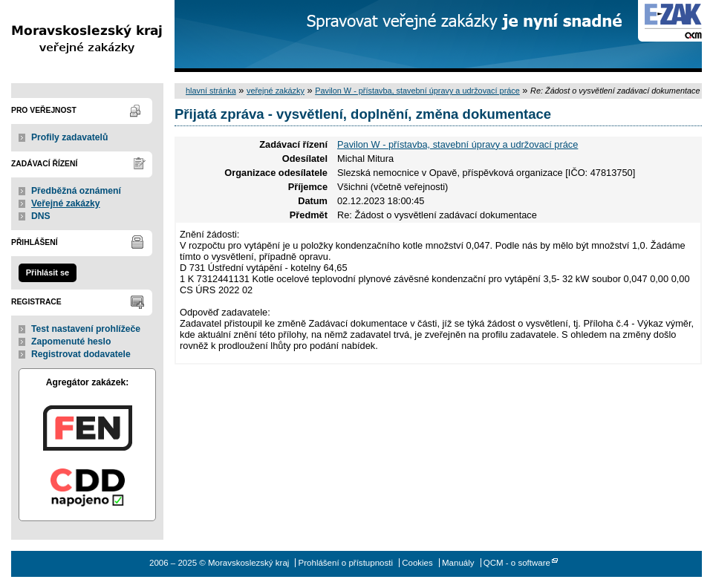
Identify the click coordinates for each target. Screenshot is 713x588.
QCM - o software (517, 563)
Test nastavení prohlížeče (86, 329)
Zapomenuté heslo (71, 342)
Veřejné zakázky (66, 203)
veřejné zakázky (276, 91)
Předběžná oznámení (76, 191)
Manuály (458, 563)
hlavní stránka (211, 91)
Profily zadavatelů (69, 137)
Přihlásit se (48, 272)
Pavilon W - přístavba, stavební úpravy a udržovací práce (417, 91)
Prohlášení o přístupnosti (346, 563)
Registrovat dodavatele (81, 354)
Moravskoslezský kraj (87, 36)
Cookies (417, 563)
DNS (41, 216)
